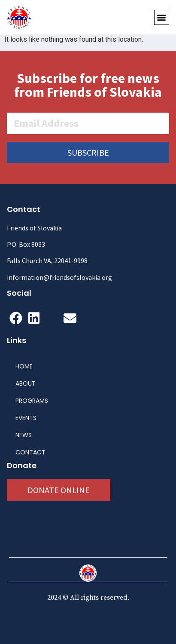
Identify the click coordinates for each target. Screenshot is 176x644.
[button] (162, 17)
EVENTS (26, 418)
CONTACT (30, 452)
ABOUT (26, 383)
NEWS (24, 435)
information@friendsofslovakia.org (59, 277)
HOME (24, 366)
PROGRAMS (32, 401)
